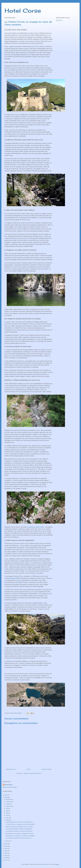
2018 (6, 858)
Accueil (29, 769)
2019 (6, 855)
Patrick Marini (8, 785)
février (8, 820)
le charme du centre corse (35, 527)
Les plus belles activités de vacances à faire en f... (19, 838)
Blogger (57, 864)
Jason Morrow (45, 864)
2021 (6, 851)
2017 (6, 860)
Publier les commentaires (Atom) (32, 773)
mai (7, 813)
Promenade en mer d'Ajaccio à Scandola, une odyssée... (21, 836)
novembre (9, 802)
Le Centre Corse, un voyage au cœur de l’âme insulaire (20, 824)
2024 (6, 844)
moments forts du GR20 (12, 578)
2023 (6, 846)
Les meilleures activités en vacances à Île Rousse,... (19, 831)
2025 (6, 797)
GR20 (8, 661)
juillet (8, 811)
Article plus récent (11, 769)
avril (7, 815)
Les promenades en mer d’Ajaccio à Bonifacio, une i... (20, 822)
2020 (6, 853)
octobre (8, 804)
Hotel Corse (23, 11)
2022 (6, 848)
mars (8, 818)
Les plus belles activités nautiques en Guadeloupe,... (19, 829)
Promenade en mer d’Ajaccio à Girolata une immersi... (20, 833)
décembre (9, 799)
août (7, 808)
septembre (9, 806)
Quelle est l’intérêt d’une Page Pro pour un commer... (20, 827)
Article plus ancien (47, 769)
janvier (8, 841)
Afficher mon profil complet (10, 787)
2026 (6, 795)
